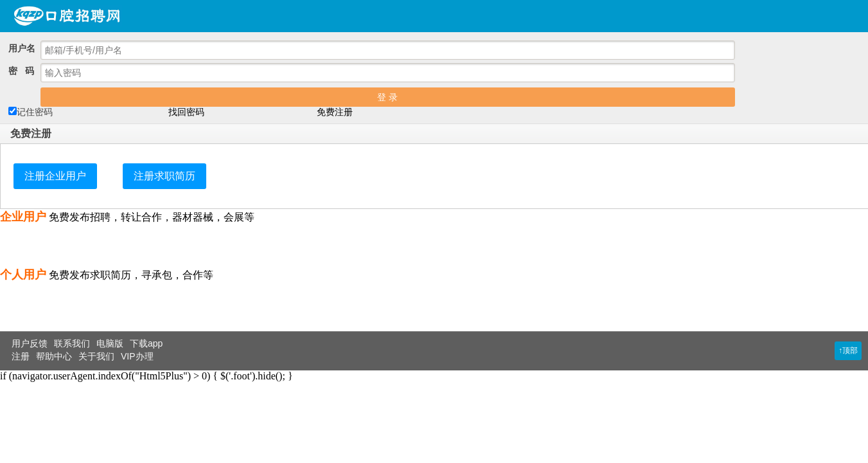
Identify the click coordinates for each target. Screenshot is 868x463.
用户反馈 (30, 343)
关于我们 (96, 356)
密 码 (21, 71)
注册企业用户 (55, 176)
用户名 (22, 48)
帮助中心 (54, 356)
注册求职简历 (164, 176)
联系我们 (72, 343)
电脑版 (110, 343)
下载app (146, 343)
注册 (21, 356)
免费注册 (335, 112)
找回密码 (186, 112)
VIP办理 (137, 356)
